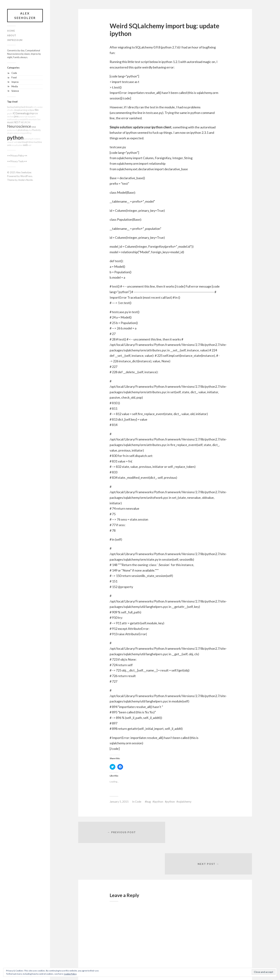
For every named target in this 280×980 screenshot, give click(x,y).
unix (9, 145)
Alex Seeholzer (25, 16)
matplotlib (24, 120)
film (37, 110)
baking (17, 107)
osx (34, 127)
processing (19, 133)
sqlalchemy (185, 802)
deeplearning (21, 110)
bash (23, 107)
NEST (17, 122)
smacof (10, 142)
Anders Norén (25, 180)
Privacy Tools (17, 161)
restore (37, 139)
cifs (35, 107)
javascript (23, 117)
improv (34, 113)
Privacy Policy (17, 156)
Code (14, 73)
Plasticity (36, 130)
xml (30, 145)
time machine (35, 142)
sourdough (23, 142)
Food (14, 77)
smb (15, 142)
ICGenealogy (21, 113)
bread (29, 107)
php (30, 130)
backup (11, 107)
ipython (159, 802)
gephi (10, 114)
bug (149, 802)
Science (15, 91)
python (15, 138)
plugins (10, 133)
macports (32, 117)
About (12, 36)
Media (15, 86)
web (25, 145)
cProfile (10, 110)
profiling (28, 133)
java (16, 117)
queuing (28, 139)
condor (40, 107)
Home (11, 31)
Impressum (15, 40)
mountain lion (34, 120)
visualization (17, 145)
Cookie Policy (70, 974)
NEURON (25, 123)
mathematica (13, 120)
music (10, 122)
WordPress (26, 176)
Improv (15, 82)
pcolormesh (12, 130)
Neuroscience (19, 126)
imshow (10, 117)
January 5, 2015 (119, 802)
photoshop (23, 130)
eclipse (31, 110)
